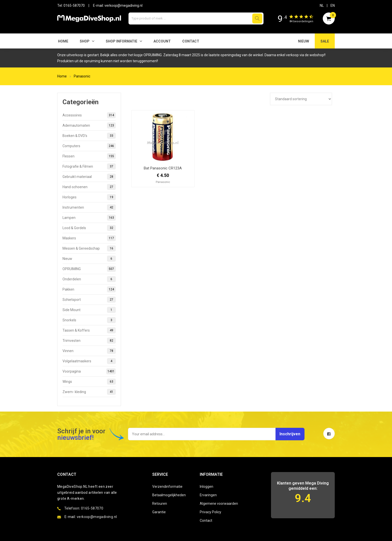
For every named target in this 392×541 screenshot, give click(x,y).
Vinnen (89, 351)
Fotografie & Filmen (89, 166)
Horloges (89, 197)
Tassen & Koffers (89, 330)
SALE (325, 41)
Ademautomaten (89, 125)
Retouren (160, 504)
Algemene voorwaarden (219, 504)
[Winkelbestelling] (301, 99)
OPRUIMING (89, 269)
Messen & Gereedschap (89, 248)
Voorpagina (89, 371)
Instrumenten (89, 207)
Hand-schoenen (89, 187)
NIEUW (303, 41)
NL (322, 5)
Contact (191, 41)
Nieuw (89, 259)
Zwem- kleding (89, 392)
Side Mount (89, 310)
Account (162, 41)
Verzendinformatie (167, 487)
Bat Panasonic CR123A (163, 168)
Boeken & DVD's (89, 136)
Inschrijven (287, 434)
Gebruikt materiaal (89, 177)
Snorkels (89, 320)
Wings (89, 382)
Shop (85, 41)
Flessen (89, 156)
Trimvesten (89, 341)
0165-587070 (74, 5)
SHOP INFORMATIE (121, 41)
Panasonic (82, 76)
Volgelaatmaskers (89, 361)
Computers (89, 146)
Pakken (89, 289)
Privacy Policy (210, 512)
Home (63, 41)
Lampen (89, 218)
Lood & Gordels (89, 228)
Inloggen (206, 487)
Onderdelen (89, 279)
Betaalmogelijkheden (169, 495)
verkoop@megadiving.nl (123, 5)
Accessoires (89, 115)
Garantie (159, 512)
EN (333, 5)
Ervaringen (208, 495)
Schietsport (89, 300)
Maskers (89, 238)
